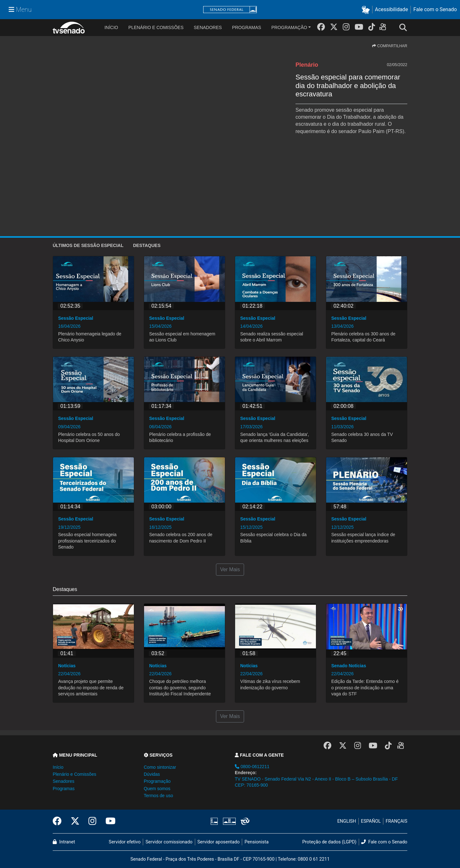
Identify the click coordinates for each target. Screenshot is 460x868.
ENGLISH (347, 821)
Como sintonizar (160, 767)
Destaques (147, 245)
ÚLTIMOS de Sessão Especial (88, 245)
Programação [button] (157, 781)
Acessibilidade (392, 9)
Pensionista (257, 842)
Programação (289, 27)
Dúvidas (152, 774)
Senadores (208, 27)
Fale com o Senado (435, 9)
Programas (246, 27)
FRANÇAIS (396, 821)
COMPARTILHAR (390, 46)
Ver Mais (230, 569)
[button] (367, 10)
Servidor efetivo (125, 842)
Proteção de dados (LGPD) (329, 842)
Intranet (64, 842)
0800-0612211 (252, 767)
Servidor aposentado (218, 842)
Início (58, 767)
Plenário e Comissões (156, 27)
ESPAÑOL (371, 821)
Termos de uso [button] (158, 796)
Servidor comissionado (169, 842)
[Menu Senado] (20, 10)
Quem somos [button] (157, 789)
